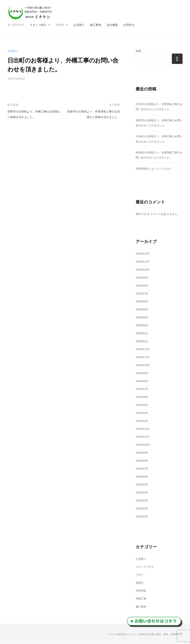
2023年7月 (142, 469)
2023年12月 (143, 429)
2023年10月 (143, 445)
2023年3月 (142, 501)
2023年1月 (142, 517)
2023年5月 (142, 485)
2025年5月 (142, 310)
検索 (138, 51)
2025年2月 (142, 333)
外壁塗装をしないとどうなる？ (155, 169)
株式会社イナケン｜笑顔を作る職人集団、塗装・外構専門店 (148, 635)
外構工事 (141, 599)
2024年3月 (142, 421)
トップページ (16, 25)
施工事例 (96, 25)
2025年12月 (143, 254)
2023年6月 (142, 477)
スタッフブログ (145, 567)
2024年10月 (143, 365)
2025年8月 (142, 286)
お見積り (79, 25)
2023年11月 (143, 437)
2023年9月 (142, 453)
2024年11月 (143, 357)
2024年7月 (142, 389)
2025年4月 (142, 318)
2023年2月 (142, 509)
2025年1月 (142, 341)
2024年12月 (143, 349)
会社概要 (112, 25)
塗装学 (140, 583)
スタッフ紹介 (38, 25)
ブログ (60, 25)
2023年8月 (142, 461)
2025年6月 (142, 302)
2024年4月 (142, 413)
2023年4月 (142, 493)
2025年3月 (142, 325)
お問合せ (129, 25)
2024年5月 (142, 405)
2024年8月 (142, 381)
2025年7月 (142, 294)
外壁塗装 (141, 591)
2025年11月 (143, 262)
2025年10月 (143, 270)
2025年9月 (142, 278)
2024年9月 (142, 373)
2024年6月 (142, 397)
